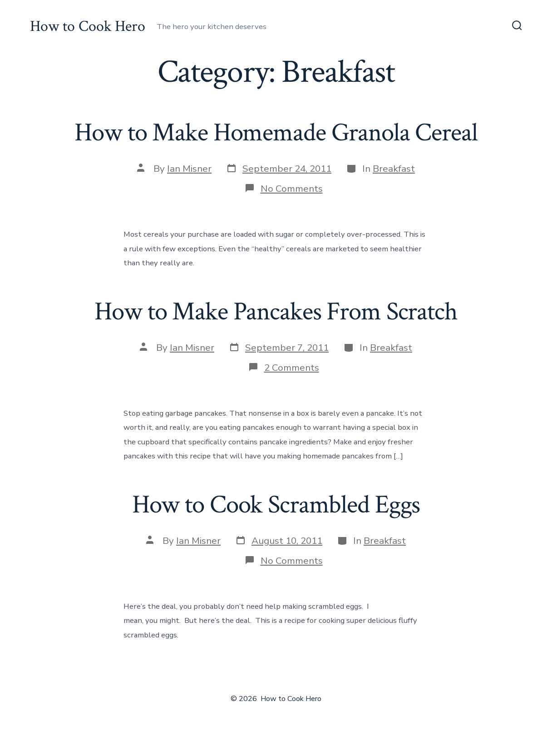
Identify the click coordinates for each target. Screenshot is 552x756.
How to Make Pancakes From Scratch (276, 312)
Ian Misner (189, 169)
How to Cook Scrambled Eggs (276, 505)
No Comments (292, 189)
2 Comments (292, 368)
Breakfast (394, 169)
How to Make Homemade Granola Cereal (276, 133)
